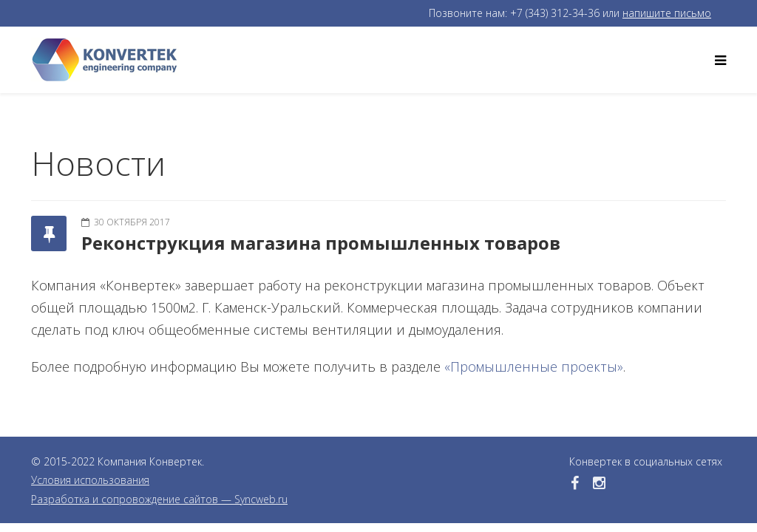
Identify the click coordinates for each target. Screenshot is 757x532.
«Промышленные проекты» (534, 366)
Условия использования (90, 480)
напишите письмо (667, 13)
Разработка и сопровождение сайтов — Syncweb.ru (159, 499)
